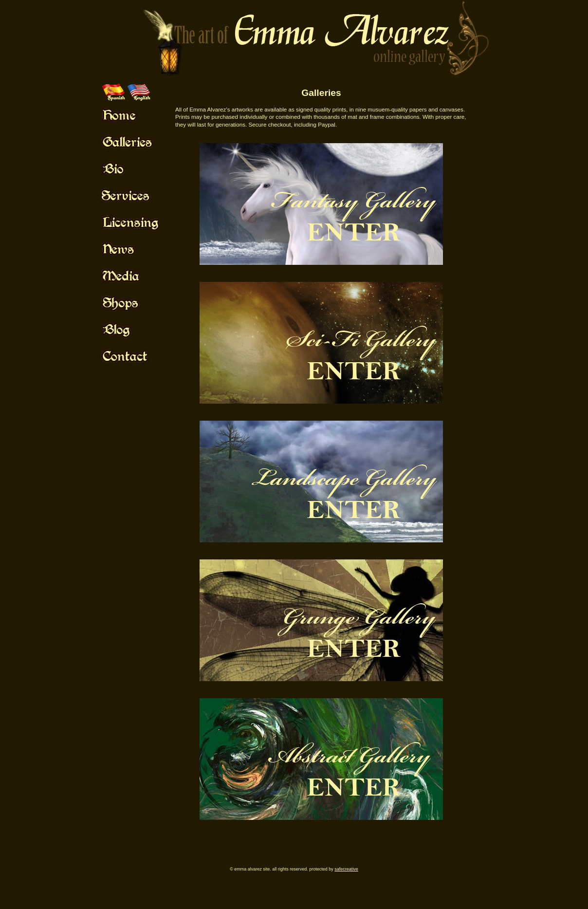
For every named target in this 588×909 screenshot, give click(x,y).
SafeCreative (346, 869)
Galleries (321, 93)
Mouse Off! (139, 115)
